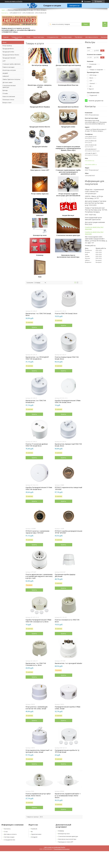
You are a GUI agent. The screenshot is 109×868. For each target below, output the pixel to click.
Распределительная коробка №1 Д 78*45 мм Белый (67, 751)
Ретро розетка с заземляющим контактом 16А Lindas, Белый (37, 708)
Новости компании (9, 96)
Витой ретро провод (40, 65)
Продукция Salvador (9, 58)
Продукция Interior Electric (11, 55)
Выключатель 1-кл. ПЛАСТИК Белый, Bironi (38, 314)
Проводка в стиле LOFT (66, 842)
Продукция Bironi (8, 49)
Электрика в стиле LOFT (40, 170)
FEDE (40, 277)
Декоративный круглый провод (68, 65)
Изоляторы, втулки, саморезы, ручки (40, 86)
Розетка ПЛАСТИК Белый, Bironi (66, 314)
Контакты (104, 37)
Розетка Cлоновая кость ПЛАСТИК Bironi (67, 621)
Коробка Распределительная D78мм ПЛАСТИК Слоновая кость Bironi (38, 621)
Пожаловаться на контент (62, 849)
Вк (32, 832)
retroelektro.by (90, 161)
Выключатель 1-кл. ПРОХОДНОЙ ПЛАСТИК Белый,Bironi (37, 358)
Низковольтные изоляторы (67, 839)
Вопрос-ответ (7, 103)
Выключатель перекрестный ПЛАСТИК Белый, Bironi (68, 445)
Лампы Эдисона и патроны (11, 79)
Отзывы (5, 93)
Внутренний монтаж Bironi (68, 107)
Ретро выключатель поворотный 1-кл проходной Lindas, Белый (39, 751)
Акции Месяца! (68, 215)
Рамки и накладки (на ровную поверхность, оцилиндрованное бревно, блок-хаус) (68, 148)
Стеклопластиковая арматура (9, 86)
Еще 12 (91, 89)
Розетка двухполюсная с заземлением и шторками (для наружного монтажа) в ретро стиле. (39, 576)
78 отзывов (87, 1)
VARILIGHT (6, 76)
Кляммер (40, 255)
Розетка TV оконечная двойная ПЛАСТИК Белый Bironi (37, 445)
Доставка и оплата (92, 37)
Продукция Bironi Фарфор (40, 107)
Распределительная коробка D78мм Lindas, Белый (68, 708)
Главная (6, 37)
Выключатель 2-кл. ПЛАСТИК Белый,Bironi (36, 401)
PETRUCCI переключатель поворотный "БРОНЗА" (68, 488)
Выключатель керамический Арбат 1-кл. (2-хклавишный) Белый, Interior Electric (68, 796)
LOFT (4, 61)
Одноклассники (36, 834)
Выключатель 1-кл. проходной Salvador (68, 663)
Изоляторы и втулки (9, 70)
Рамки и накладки (8, 67)
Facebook (34, 829)
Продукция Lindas (8, 52)
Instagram (34, 837)
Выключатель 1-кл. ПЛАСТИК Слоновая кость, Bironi (36, 664)
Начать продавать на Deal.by (14, 1)
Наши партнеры (39, 37)
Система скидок (67, 37)
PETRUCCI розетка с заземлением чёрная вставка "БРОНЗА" (37, 532)
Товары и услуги (17, 37)
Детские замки (7, 82)
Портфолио (79, 37)
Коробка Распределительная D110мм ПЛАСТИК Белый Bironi (39, 488)
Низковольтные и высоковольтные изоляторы (68, 256)
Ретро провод (7, 46)
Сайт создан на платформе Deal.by (55, 847)
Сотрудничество (53, 37)
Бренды (5, 90)
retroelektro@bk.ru (91, 165)
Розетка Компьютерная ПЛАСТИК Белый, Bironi (67, 358)
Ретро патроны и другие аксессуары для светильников (68, 195)
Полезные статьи (8, 100)
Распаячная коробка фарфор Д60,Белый (65, 575)
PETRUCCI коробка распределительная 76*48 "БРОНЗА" (68, 532)
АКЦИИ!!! (5, 73)
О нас (28, 37)
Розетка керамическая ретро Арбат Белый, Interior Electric (38, 795)
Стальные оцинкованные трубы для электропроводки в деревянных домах (68, 172)
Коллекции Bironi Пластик (68, 85)
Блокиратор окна (40, 235)
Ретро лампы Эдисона (40, 194)
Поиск (86, 24)
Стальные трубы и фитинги (11, 64)
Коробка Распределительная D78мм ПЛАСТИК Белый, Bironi (68, 401)
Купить (34, 327)
